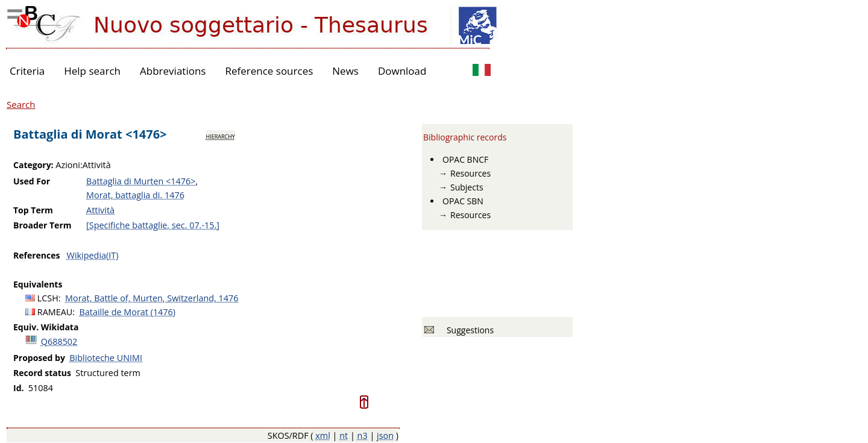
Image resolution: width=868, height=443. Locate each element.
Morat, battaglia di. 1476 (135, 195)
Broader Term (42, 225)
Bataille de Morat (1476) (128, 312)
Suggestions (468, 330)
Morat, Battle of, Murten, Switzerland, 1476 (152, 298)
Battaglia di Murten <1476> (141, 181)
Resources (470, 173)
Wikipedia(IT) (93, 255)
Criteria (27, 71)
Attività (100, 210)
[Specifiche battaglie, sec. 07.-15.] (153, 225)
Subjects (467, 187)
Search (21, 104)
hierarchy (221, 136)
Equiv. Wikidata (46, 327)
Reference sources (269, 71)
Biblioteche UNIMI (106, 358)
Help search (92, 71)
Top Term (33, 210)
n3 (363, 435)
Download (402, 71)
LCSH (48, 298)
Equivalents (38, 284)
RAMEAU (55, 312)
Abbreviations (173, 71)
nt (344, 435)
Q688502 (59, 341)
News (345, 71)
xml (323, 435)
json (385, 435)
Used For (32, 181)
